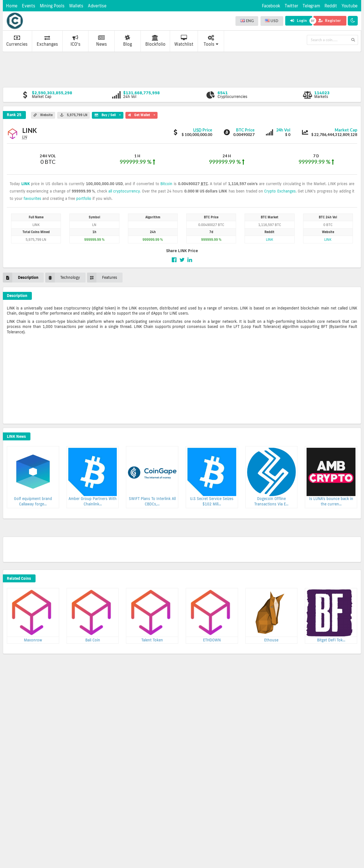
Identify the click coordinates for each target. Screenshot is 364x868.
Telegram (311, 6)
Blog (128, 41)
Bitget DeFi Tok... (331, 640)
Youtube (349, 6)
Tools (211, 41)
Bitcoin (166, 184)
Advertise (97, 6)
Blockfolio (155, 41)
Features (102, 278)
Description (21, 278)
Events (29, 6)
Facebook (271, 6)
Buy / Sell (107, 114)
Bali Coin (93, 640)
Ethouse (271, 640)
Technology (63, 278)
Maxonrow (33, 640)
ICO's (76, 41)
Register (330, 20)
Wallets (76, 6)
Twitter (291, 6)
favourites (32, 198)
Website (43, 115)
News (102, 41)
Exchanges (47, 41)
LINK (26, 184)
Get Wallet (141, 114)
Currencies (17, 41)
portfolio (84, 198)
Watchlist (184, 41)
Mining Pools (52, 6)
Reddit (331, 6)
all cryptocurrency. (124, 191)
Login (298, 20)
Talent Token (152, 640)
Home (12, 6)
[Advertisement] (182, 69)
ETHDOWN (212, 640)
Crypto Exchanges (280, 191)
